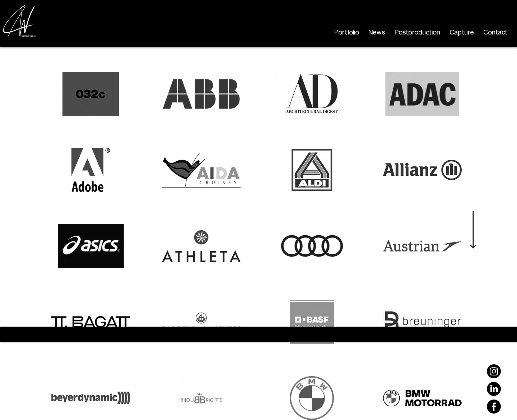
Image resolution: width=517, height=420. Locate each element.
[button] (377, 29)
